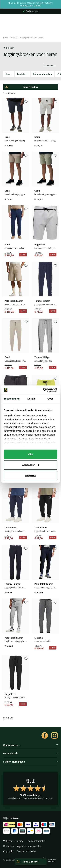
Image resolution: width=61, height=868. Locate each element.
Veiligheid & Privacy (13, 841)
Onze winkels (30, 753)
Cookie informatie (36, 841)
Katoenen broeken (42, 74)
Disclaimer (9, 846)
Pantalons (22, 74)
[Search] (30, 28)
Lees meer (49, 65)
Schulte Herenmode (30, 762)
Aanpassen (31, 465)
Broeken (14, 38)
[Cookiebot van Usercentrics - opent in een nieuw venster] (43, 390)
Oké (30, 454)
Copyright (8, 851)
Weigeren (30, 475)
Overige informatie (26, 851)
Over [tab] (50, 399)
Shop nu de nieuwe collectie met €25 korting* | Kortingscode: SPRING (30, 4)
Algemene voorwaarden (29, 846)
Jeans (9, 74)
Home (6, 38)
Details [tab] (31, 399)
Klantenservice (30, 745)
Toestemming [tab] (12, 399)
